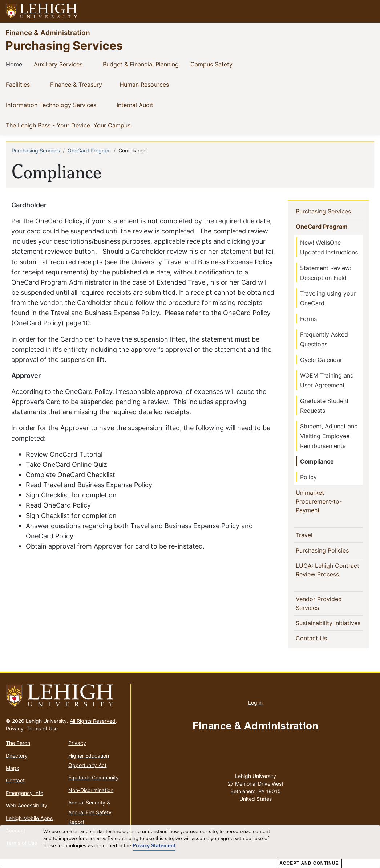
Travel (306, 535)
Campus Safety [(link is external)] (217, 64)
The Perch (18, 752)
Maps (12, 777)
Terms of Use (42, 737)
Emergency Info (25, 802)
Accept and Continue (309, 863)
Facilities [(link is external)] (24, 84)
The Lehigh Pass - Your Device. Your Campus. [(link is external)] (75, 125)
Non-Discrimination (91, 799)
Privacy (15, 737)
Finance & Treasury (78, 84)
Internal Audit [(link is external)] (141, 105)
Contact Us (324, 647)
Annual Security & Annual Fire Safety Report (90, 821)
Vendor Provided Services (320, 603)
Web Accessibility (27, 814)
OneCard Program (89, 150)
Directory (17, 764)
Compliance (317, 461)
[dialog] (190, 847)
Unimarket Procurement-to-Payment (320, 501)
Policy (308, 477)
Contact (15, 789)
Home (15, 64)
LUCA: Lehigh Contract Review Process (330, 570)
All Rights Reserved (93, 730)
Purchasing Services (64, 45)
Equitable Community (94, 786)
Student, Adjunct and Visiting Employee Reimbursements (329, 436)
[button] (368, 11)
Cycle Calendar (321, 360)
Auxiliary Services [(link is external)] (64, 64)
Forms (308, 319)
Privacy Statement (154, 846)
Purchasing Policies (330, 550)
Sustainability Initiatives (321, 627)
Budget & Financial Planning (142, 64)
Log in (255, 711)
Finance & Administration (48, 32)
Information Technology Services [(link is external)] (57, 105)
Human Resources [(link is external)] (150, 84)
